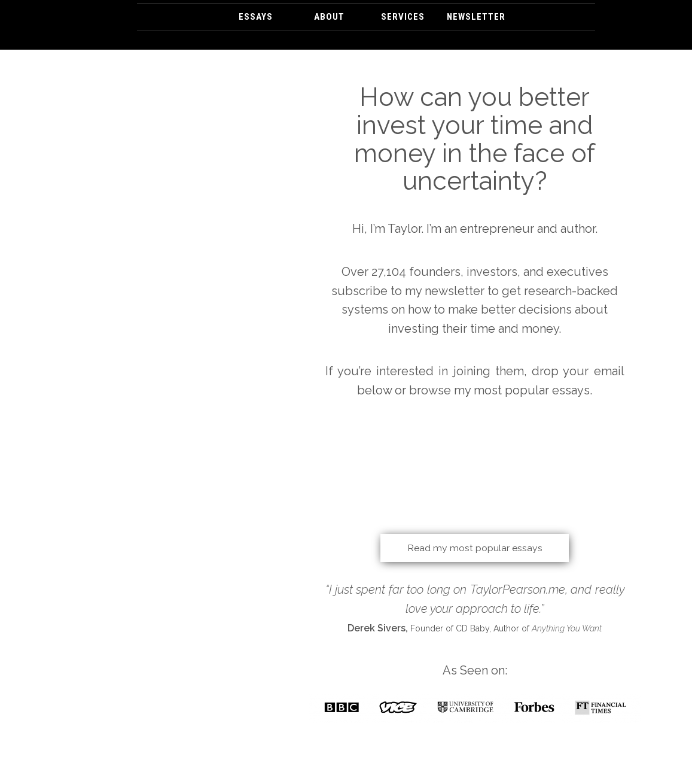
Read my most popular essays (475, 547)
